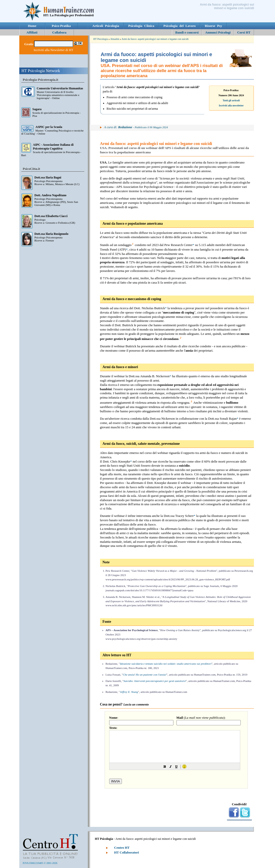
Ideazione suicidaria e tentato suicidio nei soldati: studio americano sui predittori (166, 664)
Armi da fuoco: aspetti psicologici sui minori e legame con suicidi (155, 39)
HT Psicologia (101, 39)
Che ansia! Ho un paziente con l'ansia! (145, 675)
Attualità (115, 39)
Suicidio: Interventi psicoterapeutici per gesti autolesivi (155, 681)
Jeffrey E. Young (129, 692)
